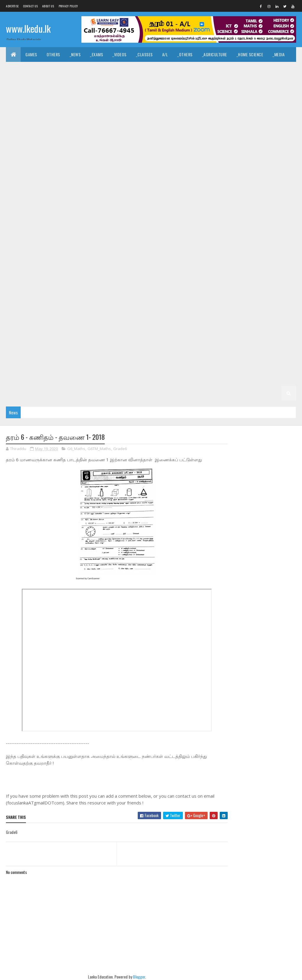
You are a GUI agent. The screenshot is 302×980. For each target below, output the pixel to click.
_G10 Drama (237, 172)
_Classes (144, 54)
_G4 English (79, 349)
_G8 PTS (159, 261)
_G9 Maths (104, 231)
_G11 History (53, 143)
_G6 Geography (190, 305)
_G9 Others (161, 231)
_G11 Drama (72, 128)
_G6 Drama (126, 305)
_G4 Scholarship (197, 349)
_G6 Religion (132, 319)
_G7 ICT (17, 290)
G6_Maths (76, 449)
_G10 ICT (18, 202)
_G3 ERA (135, 364)
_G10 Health (182, 187)
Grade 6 (272, 290)
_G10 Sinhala (230, 202)
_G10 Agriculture (188, 157)
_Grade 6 (19, 305)
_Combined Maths (222, 99)
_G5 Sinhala (42, 334)
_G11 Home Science (91, 143)
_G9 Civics (143, 216)
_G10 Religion (164, 202)
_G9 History (52, 231)
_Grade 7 (43, 275)
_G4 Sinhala (22, 349)
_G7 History (279, 275)
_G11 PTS (207, 143)
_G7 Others (100, 290)
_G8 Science (218, 261)
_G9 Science (248, 231)
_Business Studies (28, 99)
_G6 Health (224, 305)
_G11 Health (21, 143)
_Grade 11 (272, 99)
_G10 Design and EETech (143, 172)
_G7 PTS (127, 290)
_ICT (210, 84)
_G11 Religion (235, 143)
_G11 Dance (166, 113)
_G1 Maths (269, 378)
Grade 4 (250, 334)
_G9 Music (133, 231)
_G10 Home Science (253, 187)
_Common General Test (176, 84)
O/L (251, 99)
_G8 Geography (241, 246)
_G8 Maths (74, 261)
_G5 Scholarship (218, 334)
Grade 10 (128, 157)
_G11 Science (268, 143)
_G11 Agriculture (27, 113)
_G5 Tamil (71, 334)
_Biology (132, 99)
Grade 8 (45, 246)
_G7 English (180, 275)
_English (40, 69)
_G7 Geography (214, 275)
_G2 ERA (77, 378)
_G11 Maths (151, 143)
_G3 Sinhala (22, 364)
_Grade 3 (255, 349)
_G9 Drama (199, 216)
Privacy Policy (68, 6)
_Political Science (96, 84)
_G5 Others (182, 334)
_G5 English (100, 334)
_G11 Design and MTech (32, 128)
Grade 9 (68, 216)
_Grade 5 (274, 319)
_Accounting (267, 84)
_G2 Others (104, 378)
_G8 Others (132, 261)
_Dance (284, 69)
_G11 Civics (137, 113)
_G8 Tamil (278, 261)
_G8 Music (103, 261)
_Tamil (16, 69)
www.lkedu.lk (28, 29)
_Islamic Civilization (121, 69)
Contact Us (30, 6)
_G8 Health (275, 246)
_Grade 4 (275, 334)
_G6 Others (77, 319)
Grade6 (120, 449)
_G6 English (156, 305)
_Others (185, 54)
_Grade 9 (92, 216)
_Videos (119, 54)
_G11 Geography (259, 128)
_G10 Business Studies (260, 157)
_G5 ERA (155, 334)
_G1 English (239, 378)
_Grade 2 (214, 364)
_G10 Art (222, 157)
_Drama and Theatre (29, 84)
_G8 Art (94, 246)
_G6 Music (49, 319)
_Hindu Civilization (75, 69)
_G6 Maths (20, 319)
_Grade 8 (69, 246)
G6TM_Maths (99, 449)
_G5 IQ (16, 334)
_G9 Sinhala (279, 231)
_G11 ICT (124, 143)
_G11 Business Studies (97, 113)
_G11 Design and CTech (206, 113)
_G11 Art (59, 113)
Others (53, 54)
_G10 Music (75, 202)
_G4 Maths (109, 349)
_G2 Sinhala (242, 364)
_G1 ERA (17, 393)
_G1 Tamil (211, 378)
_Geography (134, 84)
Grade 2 (189, 364)
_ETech (107, 99)
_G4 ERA (135, 349)
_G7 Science (186, 290)
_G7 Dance (122, 275)
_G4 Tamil (51, 349)
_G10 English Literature (33, 187)
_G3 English (79, 364)
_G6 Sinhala (195, 319)
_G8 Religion (187, 261)
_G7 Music (71, 290)
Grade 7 (18, 275)
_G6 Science (164, 319)
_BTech (61, 99)
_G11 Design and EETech (258, 113)
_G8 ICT (49, 261)
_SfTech (84, 99)
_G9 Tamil (19, 246)
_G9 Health (21, 231)
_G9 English (229, 216)
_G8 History (22, 261)
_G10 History (215, 187)
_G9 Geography (264, 216)
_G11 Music (180, 143)
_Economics (234, 84)
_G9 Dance (171, 216)
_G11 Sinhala (22, 157)
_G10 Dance (51, 172)
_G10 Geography (147, 187)
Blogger (135, 977)
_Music (262, 69)
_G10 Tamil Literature (31, 216)
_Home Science (250, 54)
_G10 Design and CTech (92, 172)
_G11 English (103, 128)
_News (75, 54)
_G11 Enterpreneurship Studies (206, 128)
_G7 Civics (93, 275)
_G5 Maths (130, 334)
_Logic (64, 84)
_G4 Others (162, 349)
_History (220, 69)
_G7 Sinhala (218, 290)
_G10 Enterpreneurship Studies (94, 187)
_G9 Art (117, 216)
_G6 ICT (282, 305)
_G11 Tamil (52, 157)
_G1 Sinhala (183, 378)
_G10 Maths (45, 202)
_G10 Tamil (260, 202)
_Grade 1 (155, 378)
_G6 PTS (104, 319)
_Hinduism (159, 69)
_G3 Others (162, 364)
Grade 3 (230, 349)
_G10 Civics (21, 172)
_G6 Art (43, 305)
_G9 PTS (188, 231)
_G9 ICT (79, 231)
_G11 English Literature (146, 128)
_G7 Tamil (246, 290)
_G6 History (255, 305)
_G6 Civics (69, 305)
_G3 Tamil (51, 364)
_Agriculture (215, 54)
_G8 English (207, 246)
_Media (279, 54)
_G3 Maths (109, 364)
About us (48, 6)
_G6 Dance (98, 305)
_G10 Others (106, 202)
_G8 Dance (148, 246)
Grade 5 (249, 319)
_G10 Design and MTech (196, 172)
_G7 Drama (150, 275)
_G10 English (269, 172)
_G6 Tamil (224, 319)
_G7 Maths (43, 290)
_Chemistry (160, 99)
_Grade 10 (154, 157)
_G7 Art (68, 275)
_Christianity (190, 69)
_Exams (96, 54)
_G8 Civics (120, 246)
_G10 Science (197, 202)
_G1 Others (44, 393)
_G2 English (22, 378)
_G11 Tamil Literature (90, 157)
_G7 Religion (155, 290)
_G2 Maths (51, 378)
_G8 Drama (177, 246)
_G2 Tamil (271, 364)
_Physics (188, 99)
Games (31, 54)
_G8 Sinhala (249, 261)
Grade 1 (131, 378)
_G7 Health (248, 275)
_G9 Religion (216, 231)
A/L (165, 54)
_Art (242, 69)
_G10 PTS (134, 202)
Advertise (12, 6)
